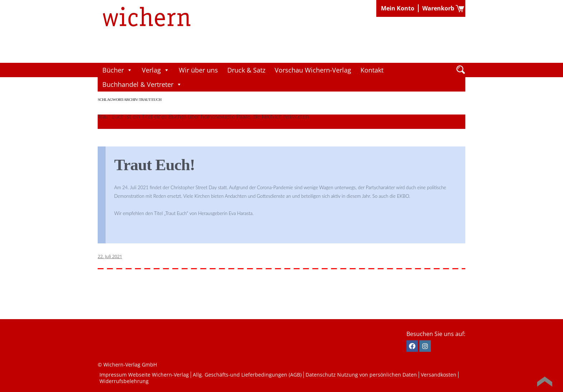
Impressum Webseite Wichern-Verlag (144, 375)
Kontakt (372, 70)
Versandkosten (439, 375)
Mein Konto (398, 8)
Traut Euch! (154, 165)
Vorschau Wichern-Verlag (313, 70)
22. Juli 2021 (110, 256)
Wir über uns (198, 70)
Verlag (156, 70)
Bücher (117, 70)
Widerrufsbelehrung (124, 381)
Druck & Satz (246, 70)
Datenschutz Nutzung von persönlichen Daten (361, 375)
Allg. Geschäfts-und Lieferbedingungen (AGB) (247, 375)
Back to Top (545, 382)
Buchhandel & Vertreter (142, 84)
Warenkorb (438, 8)
